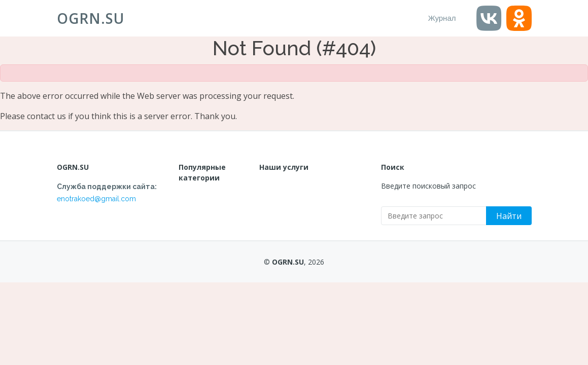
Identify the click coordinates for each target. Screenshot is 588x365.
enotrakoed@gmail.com (96, 199)
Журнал (442, 18)
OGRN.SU (91, 18)
